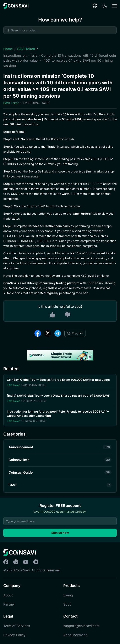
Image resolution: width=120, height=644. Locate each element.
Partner (9, 604)
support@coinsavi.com (81, 626)
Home (8, 49)
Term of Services (17, 626)
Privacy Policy (14, 635)
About (8, 595)
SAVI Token (26, 49)
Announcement (75, 635)
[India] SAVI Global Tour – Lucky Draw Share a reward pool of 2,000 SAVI (58, 396)
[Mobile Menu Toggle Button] (114, 6)
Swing (68, 595)
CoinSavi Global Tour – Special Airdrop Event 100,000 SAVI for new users (58, 380)
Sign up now (60, 533)
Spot (67, 604)
